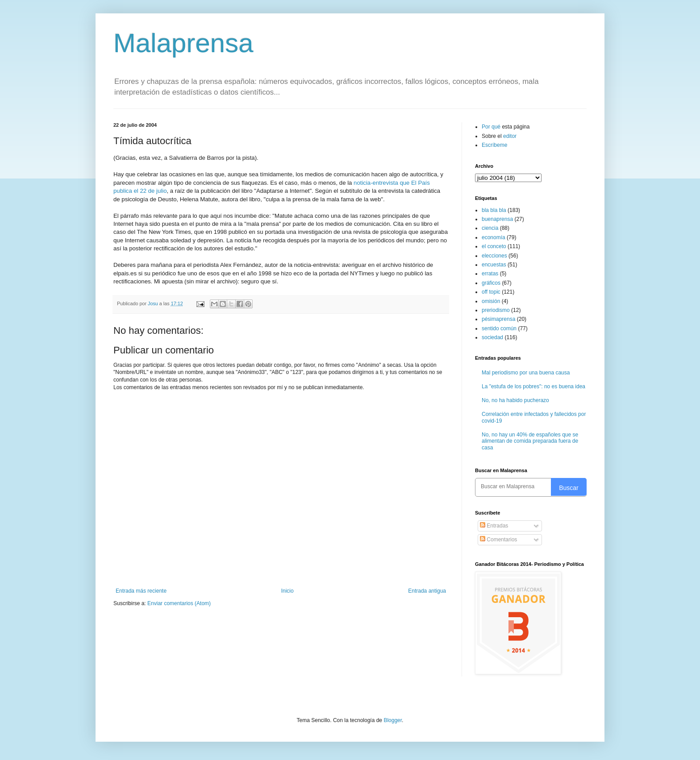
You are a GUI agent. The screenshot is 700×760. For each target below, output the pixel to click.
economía (494, 237)
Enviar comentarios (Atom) (179, 603)
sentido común (499, 328)
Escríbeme (494, 145)
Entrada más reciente (141, 591)
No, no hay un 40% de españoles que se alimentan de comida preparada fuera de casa (530, 441)
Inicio (287, 591)
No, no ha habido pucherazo (515, 400)
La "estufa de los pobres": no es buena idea (533, 386)
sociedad (492, 337)
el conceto (494, 246)
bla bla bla (494, 210)
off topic (491, 292)
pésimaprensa (498, 319)
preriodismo (496, 310)
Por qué (492, 127)
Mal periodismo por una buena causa (526, 373)
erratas (490, 274)
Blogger (393, 720)
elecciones (494, 256)
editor (510, 136)
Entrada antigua (427, 591)
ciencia (490, 228)
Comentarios (498, 540)
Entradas (494, 526)
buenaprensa (497, 219)
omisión (491, 301)
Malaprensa (183, 43)
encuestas (494, 265)
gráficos (491, 283)
